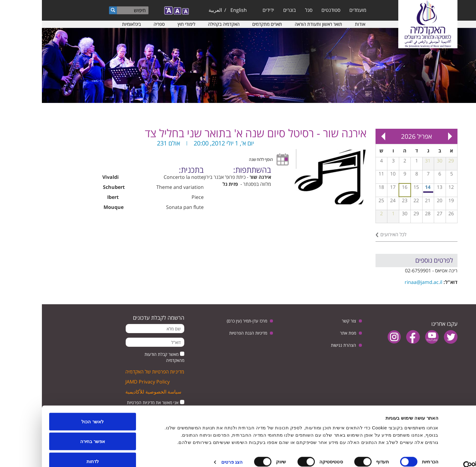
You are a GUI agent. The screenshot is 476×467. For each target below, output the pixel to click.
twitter (409, 337)
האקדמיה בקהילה (182, 24)
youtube (390, 337)
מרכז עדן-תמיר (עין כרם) (205, 321)
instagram (352, 337)
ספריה (117, 24)
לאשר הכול (51, 411)
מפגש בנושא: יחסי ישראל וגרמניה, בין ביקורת (387, 192)
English (197, 10)
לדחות (51, 451)
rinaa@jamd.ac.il (382, 282)
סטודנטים (289, 10)
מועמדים (316, 10)
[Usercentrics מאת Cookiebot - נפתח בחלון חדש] (437, 455)
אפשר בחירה (51, 431)
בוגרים (248, 10)
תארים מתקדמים (225, 24)
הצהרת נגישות (302, 345)
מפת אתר (306, 333)
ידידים (226, 10)
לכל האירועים (352, 234)
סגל (267, 10)
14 (386, 187)
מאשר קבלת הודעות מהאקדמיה (122, 357)
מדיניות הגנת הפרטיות (206, 333)
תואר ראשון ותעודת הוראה (277, 24)
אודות (318, 24)
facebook (371, 337)
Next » (341, 136)
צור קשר (307, 321)
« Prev (408, 136)
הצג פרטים (190, 451)
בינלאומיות (90, 24)
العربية (173, 10)
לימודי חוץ (144, 24)
